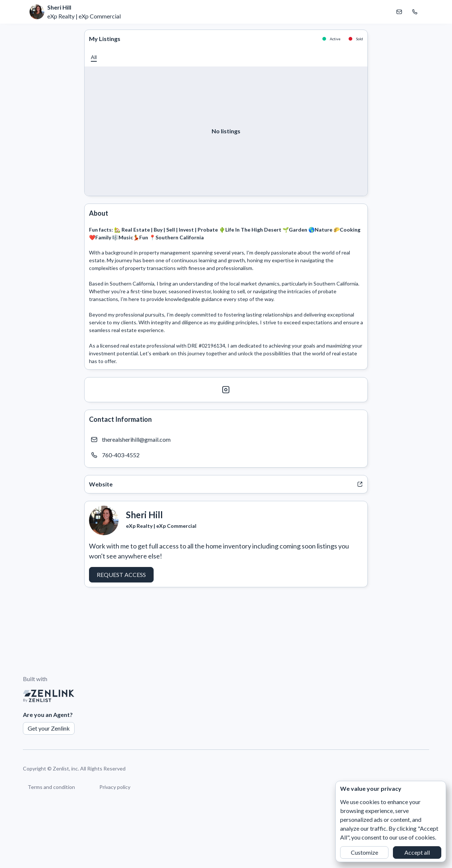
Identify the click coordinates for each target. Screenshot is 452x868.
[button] (94, 57)
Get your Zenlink (49, 728)
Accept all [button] (417, 852)
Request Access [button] (121, 575)
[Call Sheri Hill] (415, 12)
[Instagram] (226, 390)
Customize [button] (364, 852)
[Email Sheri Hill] (399, 12)
